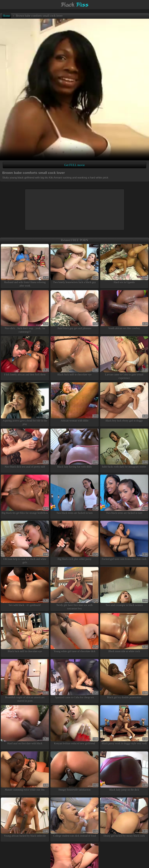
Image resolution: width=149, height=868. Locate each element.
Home (6, 16)
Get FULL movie (74, 165)
